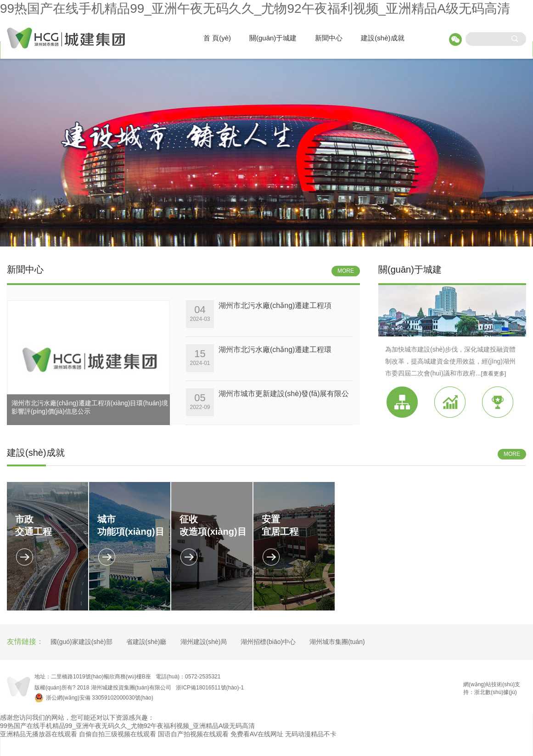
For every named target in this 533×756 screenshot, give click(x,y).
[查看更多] (493, 374)
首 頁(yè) (217, 38)
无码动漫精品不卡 (311, 734)
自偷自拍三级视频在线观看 (118, 734)
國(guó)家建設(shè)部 (81, 642)
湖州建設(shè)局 (204, 642)
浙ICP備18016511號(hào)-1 (210, 688)
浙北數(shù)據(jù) (496, 692)
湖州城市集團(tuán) (337, 642)
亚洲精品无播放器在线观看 (39, 734)
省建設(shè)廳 (146, 642)
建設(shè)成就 (382, 38)
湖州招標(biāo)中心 (268, 642)
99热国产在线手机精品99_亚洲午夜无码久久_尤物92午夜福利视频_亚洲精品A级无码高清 (255, 8)
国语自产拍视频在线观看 (193, 734)
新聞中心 (329, 38)
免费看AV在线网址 (257, 734)
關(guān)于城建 (273, 38)
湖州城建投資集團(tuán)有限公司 (131, 688)
